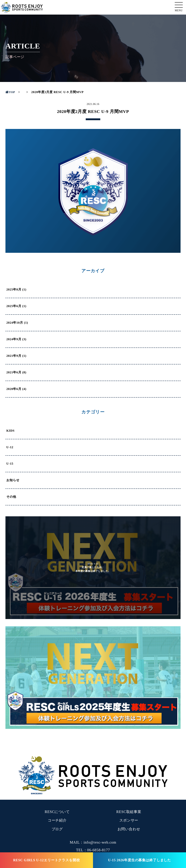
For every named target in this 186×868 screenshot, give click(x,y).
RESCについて (57, 812)
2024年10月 (15, 323)
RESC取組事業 (129, 812)
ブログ (57, 829)
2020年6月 (14, 389)
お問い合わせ (129, 829)
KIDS (10, 431)
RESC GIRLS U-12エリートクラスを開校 (46, 860)
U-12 (10, 447)
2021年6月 (14, 372)
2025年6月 (14, 306)
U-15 (10, 464)
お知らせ (13, 480)
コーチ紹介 (57, 820)
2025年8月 (14, 289)
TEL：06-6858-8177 (93, 850)
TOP (11, 92)
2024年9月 (14, 339)
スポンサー (129, 820)
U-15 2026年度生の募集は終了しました (139, 860)
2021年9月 (14, 356)
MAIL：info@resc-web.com (93, 842)
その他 (11, 497)
